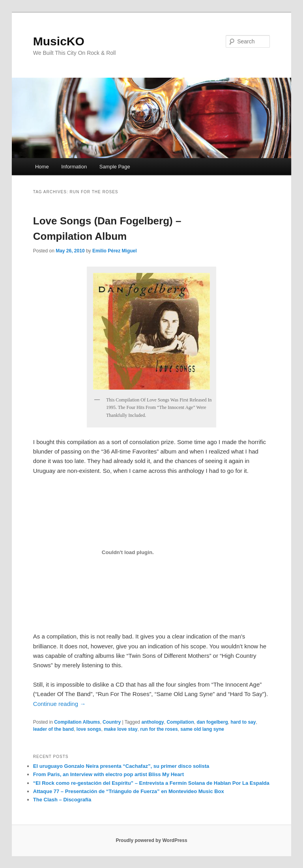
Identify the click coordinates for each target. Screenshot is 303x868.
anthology (152, 722)
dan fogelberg (212, 722)
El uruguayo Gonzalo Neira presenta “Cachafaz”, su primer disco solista (121, 766)
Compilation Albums (77, 722)
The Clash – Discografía (62, 800)
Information (74, 167)
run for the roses (159, 729)
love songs (89, 729)
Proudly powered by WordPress (151, 840)
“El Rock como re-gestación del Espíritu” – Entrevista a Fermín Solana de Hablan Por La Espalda (151, 783)
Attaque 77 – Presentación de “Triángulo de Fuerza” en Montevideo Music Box (129, 791)
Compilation (180, 722)
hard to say (243, 722)
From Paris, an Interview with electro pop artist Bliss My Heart (108, 774)
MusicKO (59, 41)
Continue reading (59, 704)
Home (42, 167)
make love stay (121, 729)
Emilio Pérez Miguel (115, 251)
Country (112, 722)
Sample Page (115, 167)
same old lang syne (202, 729)
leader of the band (53, 729)
